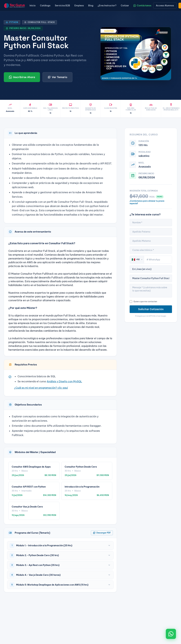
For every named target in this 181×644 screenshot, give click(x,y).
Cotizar (125, 6)
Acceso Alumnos (165, 6)
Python (12, 22)
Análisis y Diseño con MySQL (64, 381)
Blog (91, 6)
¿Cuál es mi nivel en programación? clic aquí (41, 388)
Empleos (79, 6)
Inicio (33, 6)
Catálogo (45, 6)
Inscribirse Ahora (22, 77)
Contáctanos (142, 6)
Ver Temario (57, 77)
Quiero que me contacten (143, 302)
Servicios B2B (62, 6)
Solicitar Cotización (151, 309)
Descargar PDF (102, 533)
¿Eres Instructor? (107, 6)
